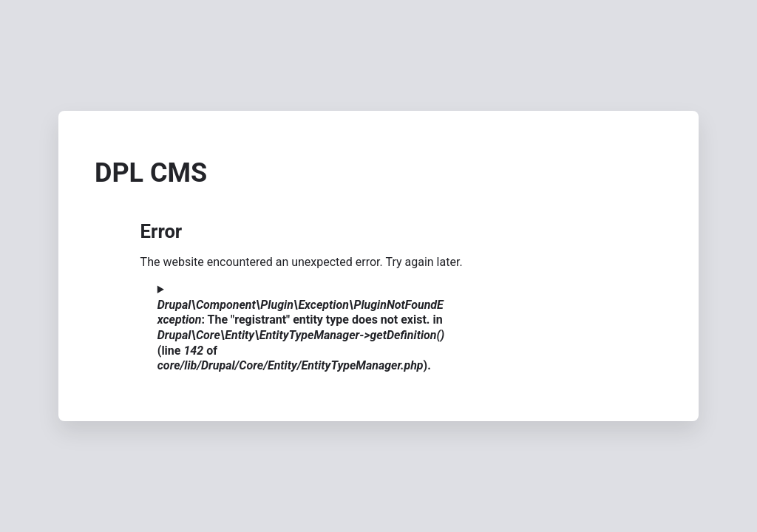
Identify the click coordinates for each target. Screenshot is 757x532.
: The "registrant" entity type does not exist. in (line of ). (301, 335)
